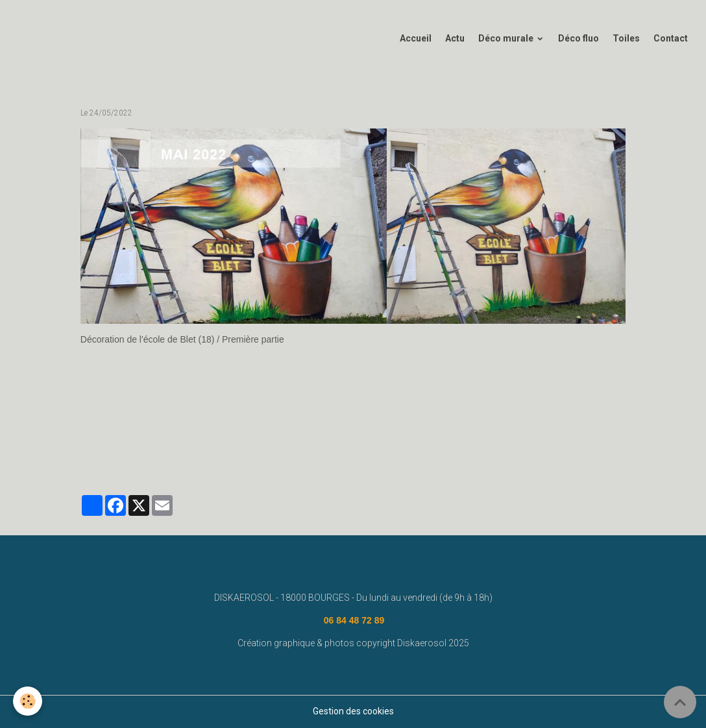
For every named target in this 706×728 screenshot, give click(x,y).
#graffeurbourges (534, 457)
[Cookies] (28, 701)
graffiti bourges (460, 457)
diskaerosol (269, 457)
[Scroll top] (680, 702)
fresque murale (207, 457)
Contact (671, 38)
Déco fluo (578, 38)
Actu (455, 38)
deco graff (323, 457)
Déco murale (507, 38)
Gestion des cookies (353, 711)
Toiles (626, 38)
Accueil (416, 38)
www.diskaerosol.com (126, 457)
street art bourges (387, 457)
